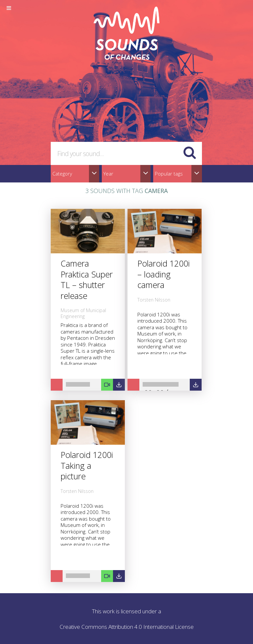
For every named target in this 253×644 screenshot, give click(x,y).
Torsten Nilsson (154, 300)
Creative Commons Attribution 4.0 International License (127, 627)
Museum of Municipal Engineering (83, 313)
